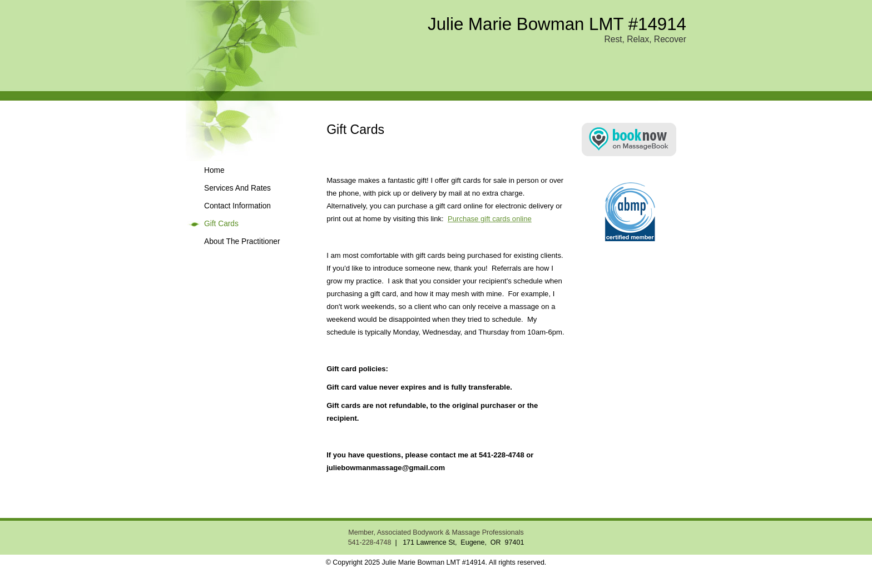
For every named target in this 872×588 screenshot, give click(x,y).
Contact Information (237, 206)
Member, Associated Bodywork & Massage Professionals (436, 532)
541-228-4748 (370, 542)
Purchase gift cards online (490, 219)
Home (214, 170)
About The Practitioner (242, 241)
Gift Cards (221, 224)
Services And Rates (237, 188)
